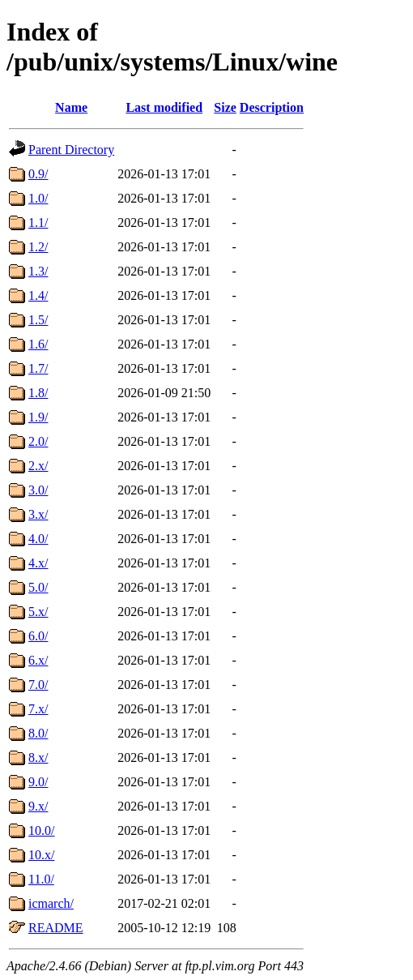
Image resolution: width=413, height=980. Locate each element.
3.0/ (38, 490)
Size (225, 107)
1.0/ (38, 198)
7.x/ (38, 709)
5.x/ (38, 612)
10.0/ (41, 830)
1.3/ (38, 271)
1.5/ (38, 320)
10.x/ (41, 855)
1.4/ (38, 295)
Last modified (164, 107)
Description (272, 107)
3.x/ (38, 514)
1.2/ (38, 247)
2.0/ (38, 441)
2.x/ (38, 466)
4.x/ (38, 563)
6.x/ (38, 660)
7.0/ (38, 685)
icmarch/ (51, 903)
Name (71, 107)
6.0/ (38, 636)
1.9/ (38, 417)
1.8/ (38, 393)
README (56, 928)
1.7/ (38, 368)
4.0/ (38, 539)
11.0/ (41, 879)
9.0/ (38, 782)
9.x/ (38, 806)
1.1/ (38, 223)
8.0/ (38, 733)
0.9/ (38, 174)
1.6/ (38, 344)
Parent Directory (71, 150)
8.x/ (38, 757)
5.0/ (38, 587)
